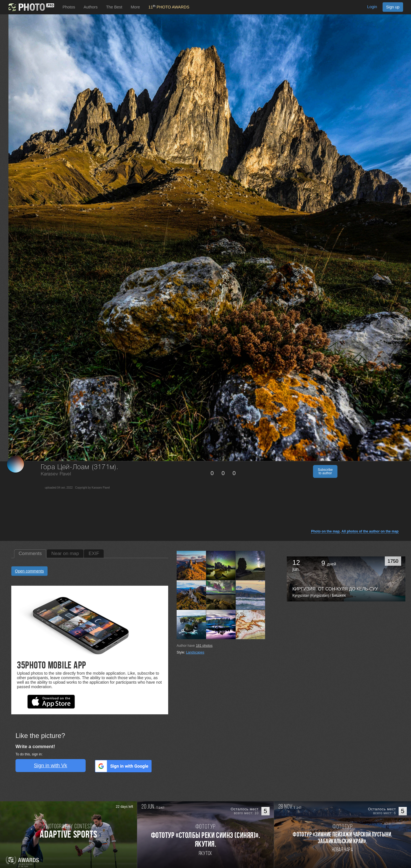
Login (372, 7)
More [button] (135, 7)
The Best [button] (114, 7)
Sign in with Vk (50, 766)
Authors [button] (91, 7)
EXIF (94, 553)
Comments (30, 553)
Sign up (393, 7)
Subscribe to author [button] (325, 471)
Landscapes (195, 652)
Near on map (65, 553)
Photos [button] (69, 7)
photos (204, 646)
